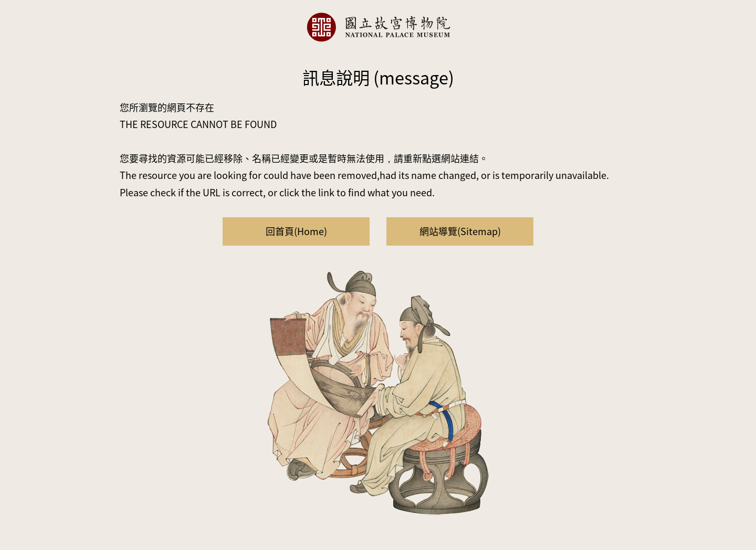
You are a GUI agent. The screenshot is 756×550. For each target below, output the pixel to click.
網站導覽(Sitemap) (460, 231)
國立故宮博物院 (378, 27)
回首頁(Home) (296, 231)
